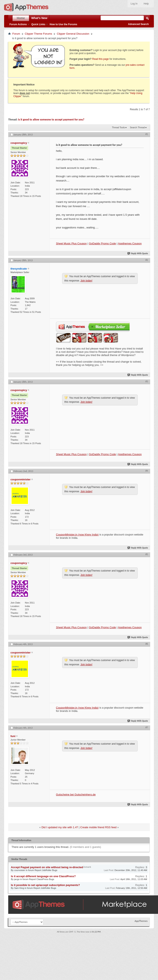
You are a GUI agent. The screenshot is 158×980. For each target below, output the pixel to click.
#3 (147, 381)
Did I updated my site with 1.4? (60, 827)
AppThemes (141, 921)
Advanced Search (138, 24)
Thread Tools (118, 127)
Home (21, 18)
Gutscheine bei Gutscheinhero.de (76, 795)
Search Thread (137, 127)
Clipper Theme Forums (39, 34)
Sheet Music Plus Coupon (71, 243)
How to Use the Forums (63, 24)
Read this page (100, 59)
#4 (147, 471)
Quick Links (38, 24)
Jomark (87, 867)
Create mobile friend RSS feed (98, 827)
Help (146, 4)
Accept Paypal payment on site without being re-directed (47, 867)
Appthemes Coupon (130, 243)
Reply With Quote (138, 254)
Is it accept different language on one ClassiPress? (43, 876)
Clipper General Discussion (73, 34)
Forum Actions (18, 24)
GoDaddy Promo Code (102, 243)
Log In (134, 4)
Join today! (86, 281)
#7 (147, 727)
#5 (147, 554)
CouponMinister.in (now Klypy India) (77, 535)
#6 (147, 644)
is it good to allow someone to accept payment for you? (51, 120)
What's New (39, 18)
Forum (16, 34)
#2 (147, 260)
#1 (147, 134)
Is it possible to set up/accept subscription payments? (45, 885)
